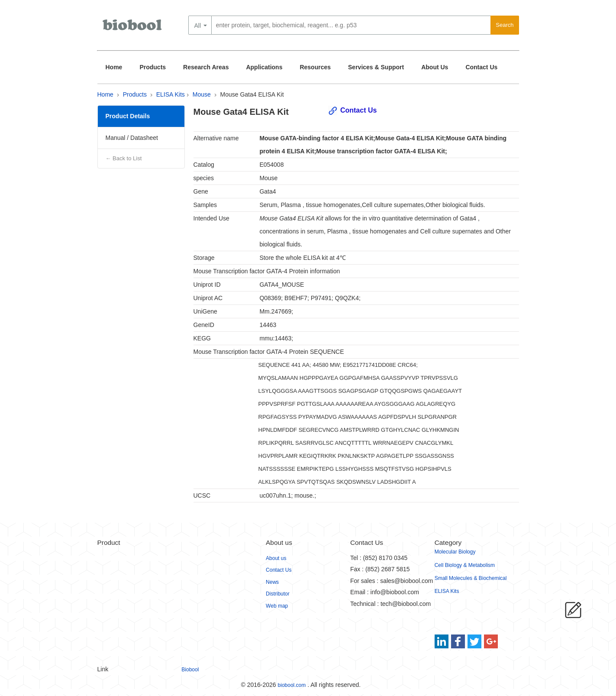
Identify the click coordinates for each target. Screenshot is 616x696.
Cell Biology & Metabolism (465, 565)
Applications (264, 67)
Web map (277, 606)
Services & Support (376, 67)
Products (153, 67)
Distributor (278, 594)
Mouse (202, 94)
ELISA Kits (171, 94)
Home (114, 67)
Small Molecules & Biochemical (471, 578)
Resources (315, 67)
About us (276, 558)
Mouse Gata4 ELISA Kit (252, 94)
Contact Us (481, 67)
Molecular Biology (455, 552)
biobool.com (292, 685)
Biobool (190, 670)
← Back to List (124, 158)
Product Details (128, 116)
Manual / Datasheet (132, 138)
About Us (435, 67)
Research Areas (206, 67)
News (272, 582)
